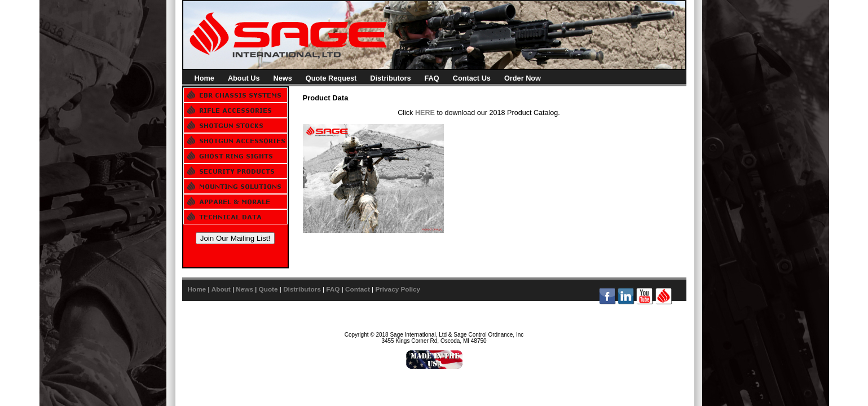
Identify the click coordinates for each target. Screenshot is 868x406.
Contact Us (472, 78)
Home (204, 78)
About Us (244, 78)
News (282, 78)
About (221, 289)
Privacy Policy (398, 289)
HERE (425, 113)
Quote (268, 289)
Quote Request (331, 78)
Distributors (390, 78)
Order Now (523, 78)
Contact (358, 289)
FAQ (432, 78)
